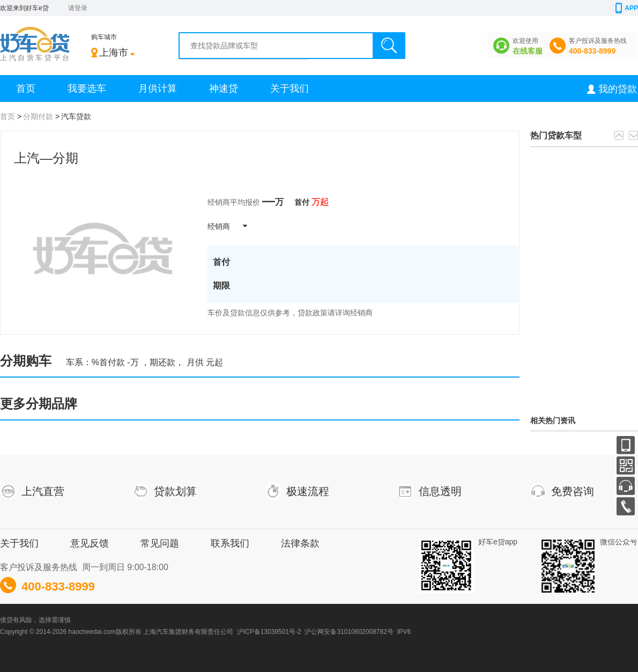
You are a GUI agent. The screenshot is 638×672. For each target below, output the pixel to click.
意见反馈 (90, 543)
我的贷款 (618, 89)
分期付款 (38, 116)
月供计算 (158, 88)
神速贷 (224, 88)
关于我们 (290, 88)
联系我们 (230, 543)
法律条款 (300, 543)
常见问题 (160, 543)
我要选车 (87, 88)
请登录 (78, 8)
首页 (26, 88)
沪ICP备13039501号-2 (269, 632)
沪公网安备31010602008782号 (349, 632)
